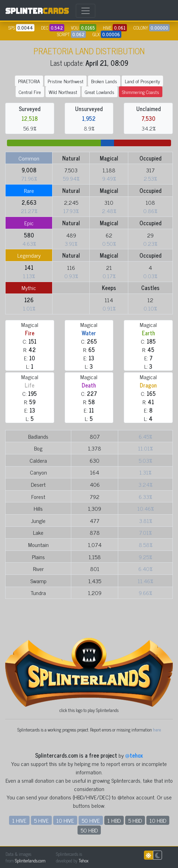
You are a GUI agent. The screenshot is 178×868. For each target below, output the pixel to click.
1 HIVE (19, 820)
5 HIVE (41, 820)
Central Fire (30, 92)
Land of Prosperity (142, 81)
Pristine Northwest (66, 81)
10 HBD (158, 820)
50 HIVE (91, 820)
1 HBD (114, 820)
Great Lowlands (100, 92)
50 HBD (89, 830)
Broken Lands (104, 81)
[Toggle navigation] (86, 11)
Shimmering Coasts (141, 92)
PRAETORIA (29, 81)
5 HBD (135, 820)
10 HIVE (65, 820)
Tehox (83, 861)
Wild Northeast (63, 92)
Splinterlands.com (30, 861)
